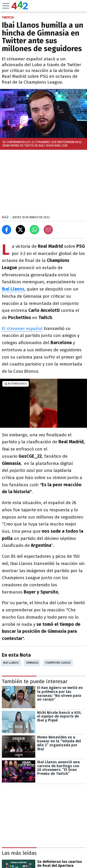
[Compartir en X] (20, 230)
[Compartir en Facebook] (6, 230)
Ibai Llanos (11, 663)
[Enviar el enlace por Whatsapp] (34, 230)
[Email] (48, 230)
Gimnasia (32, 663)
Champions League (58, 663)
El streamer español (22, 328)
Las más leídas (19, 853)
